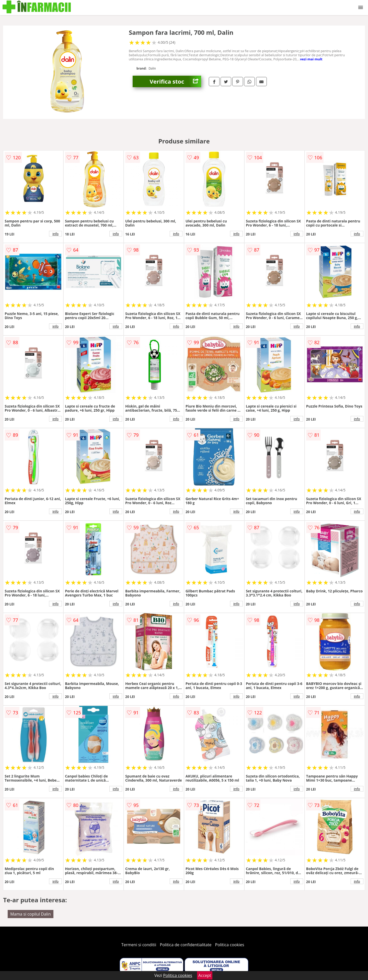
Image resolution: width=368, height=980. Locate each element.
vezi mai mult (311, 59)
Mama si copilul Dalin (31, 914)
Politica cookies (230, 945)
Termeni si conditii (139, 945)
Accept (205, 975)
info (55, 234)
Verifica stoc (175, 81)
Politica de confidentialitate (186, 945)
